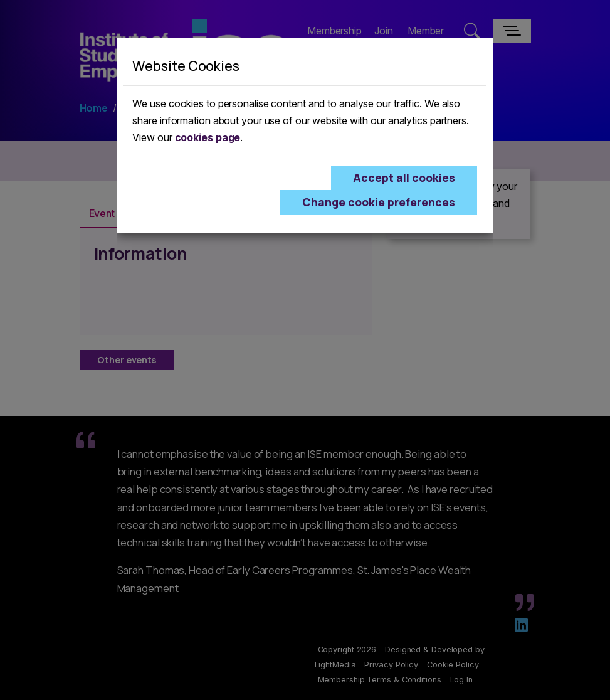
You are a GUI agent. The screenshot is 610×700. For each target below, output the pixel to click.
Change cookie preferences (379, 202)
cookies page (208, 137)
